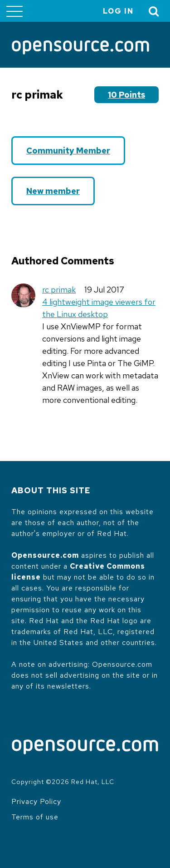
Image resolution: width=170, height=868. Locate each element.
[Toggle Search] (154, 11)
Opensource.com (45, 555)
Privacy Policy (36, 801)
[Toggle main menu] (15, 11)
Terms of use (35, 817)
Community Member (68, 151)
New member (53, 191)
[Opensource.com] (80, 48)
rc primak (59, 290)
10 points (126, 95)
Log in (118, 11)
